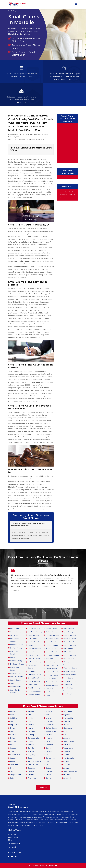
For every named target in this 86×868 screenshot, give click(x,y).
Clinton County (34, 645)
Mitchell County (69, 652)
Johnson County (52, 675)
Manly (13, 745)
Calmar (31, 775)
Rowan (13, 715)
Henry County (51, 649)
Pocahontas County (68, 689)
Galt (12, 721)
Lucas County (69, 629)
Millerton (67, 721)
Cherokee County (35, 629)
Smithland (14, 765)
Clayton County (34, 642)
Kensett (13, 748)
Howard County (52, 652)
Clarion (13, 731)
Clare (48, 741)
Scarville (49, 711)
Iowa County (50, 662)
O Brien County (69, 671)
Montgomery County (69, 663)
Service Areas (13, 835)
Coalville (49, 771)
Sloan (12, 768)
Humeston (68, 728)
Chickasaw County (35, 632)
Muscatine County (70, 668)
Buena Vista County (15, 669)
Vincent (49, 738)
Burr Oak (31, 748)
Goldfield (14, 718)
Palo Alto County (70, 681)
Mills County (68, 649)
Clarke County (33, 635)
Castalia (31, 771)
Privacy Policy (13, 837)
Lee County (50, 689)
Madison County (70, 635)
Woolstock (14, 711)
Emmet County (34, 678)
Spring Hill (67, 778)
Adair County (15, 629)
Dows (12, 728)
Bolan (12, 738)
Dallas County (33, 652)
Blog (10, 840)
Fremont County (34, 691)
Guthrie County (51, 632)
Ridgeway (32, 755)
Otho (48, 765)
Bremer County (16, 661)
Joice (12, 751)
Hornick (31, 728)
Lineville (66, 725)
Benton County (16, 648)
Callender (49, 755)
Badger (49, 768)
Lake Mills (49, 721)
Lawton (31, 725)
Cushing (31, 735)
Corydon (67, 731)
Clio (65, 735)
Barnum (49, 748)
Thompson (32, 778)
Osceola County (69, 675)
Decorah (31, 768)
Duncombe (50, 758)
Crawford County (34, 649)
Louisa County (51, 695)
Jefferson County (52, 672)
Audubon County (17, 645)
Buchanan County (17, 664)
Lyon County (68, 632)
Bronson (31, 741)
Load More (43, 788)
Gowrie (48, 778)
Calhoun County (16, 677)
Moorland (49, 745)
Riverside (67, 751)
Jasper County (51, 669)
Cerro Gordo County (15, 691)
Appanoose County (15, 640)
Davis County (33, 655)
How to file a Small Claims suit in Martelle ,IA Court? (67, 195)
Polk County (68, 694)
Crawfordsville (69, 758)
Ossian (30, 758)
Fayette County (34, 681)
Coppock (67, 761)
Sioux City (14, 771)
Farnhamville (51, 731)
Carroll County (16, 680)
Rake (48, 715)
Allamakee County (17, 635)
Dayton (48, 775)
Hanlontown (15, 755)
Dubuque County (35, 675)
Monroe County (69, 659)
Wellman (67, 745)
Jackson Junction (35, 761)
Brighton (67, 765)
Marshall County (70, 645)
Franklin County (34, 688)
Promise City (68, 718)
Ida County (50, 659)
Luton (30, 721)
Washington (68, 748)
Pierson (31, 711)
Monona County (70, 655)
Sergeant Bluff (16, 775)
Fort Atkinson (33, 765)
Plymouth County (70, 685)
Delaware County (35, 662)
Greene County (34, 695)
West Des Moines (70, 771)
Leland (48, 718)
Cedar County (15, 687)
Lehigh (48, 761)
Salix (12, 778)
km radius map (67, 143)
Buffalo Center (51, 728)
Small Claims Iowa (50, 865)
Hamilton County (52, 635)
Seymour (67, 715)
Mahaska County (70, 639)
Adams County (16, 632)
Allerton (66, 738)
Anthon (31, 745)
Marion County (69, 642)
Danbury (31, 731)
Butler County (16, 673)
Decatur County (34, 659)
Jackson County (52, 665)
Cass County (15, 683)
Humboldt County (53, 655)
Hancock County (52, 639)
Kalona (66, 755)
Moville (31, 718)
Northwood (15, 741)
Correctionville (33, 738)
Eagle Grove (15, 725)
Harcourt (49, 751)
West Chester (69, 741)
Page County (68, 678)
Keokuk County (52, 682)
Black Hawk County (15, 653)
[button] (40, 612)
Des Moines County (32, 667)
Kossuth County (52, 685)
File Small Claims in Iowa (35, 294)
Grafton (13, 758)
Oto (29, 715)
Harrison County (52, 645)
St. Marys (67, 775)
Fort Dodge (68, 711)
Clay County (32, 639)
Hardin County (51, 642)
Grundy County (51, 629)
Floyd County (33, 685)
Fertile (13, 761)
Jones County (51, 679)
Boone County (16, 657)
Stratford (49, 735)
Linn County (50, 692)
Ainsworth (67, 768)
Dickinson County (35, 671)
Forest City (50, 725)
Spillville (31, 751)
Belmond (14, 735)
